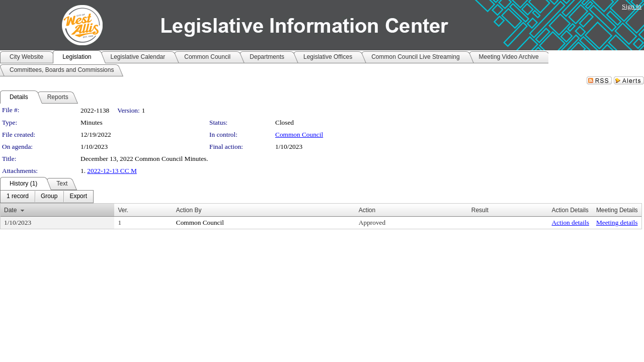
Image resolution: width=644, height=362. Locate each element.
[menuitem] (18, 197)
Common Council (299, 134)
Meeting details (617, 222)
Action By (189, 210)
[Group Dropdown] (49, 197)
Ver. (123, 210)
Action (367, 210)
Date (10, 210)
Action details (570, 222)
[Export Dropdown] (78, 197)
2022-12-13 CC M (112, 171)
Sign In (632, 6)
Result (480, 210)
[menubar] (47, 197)
